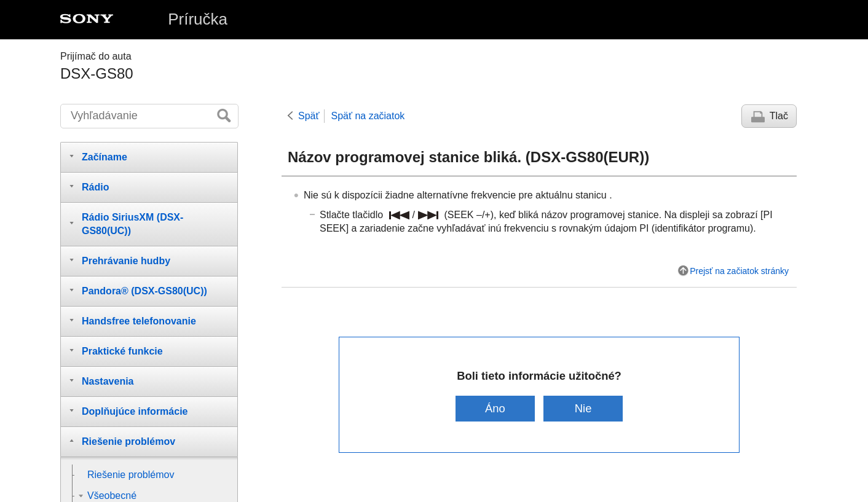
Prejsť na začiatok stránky (739, 271)
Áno (495, 408)
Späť (309, 116)
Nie (583, 408)
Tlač (779, 116)
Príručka (198, 19)
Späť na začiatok (368, 116)
